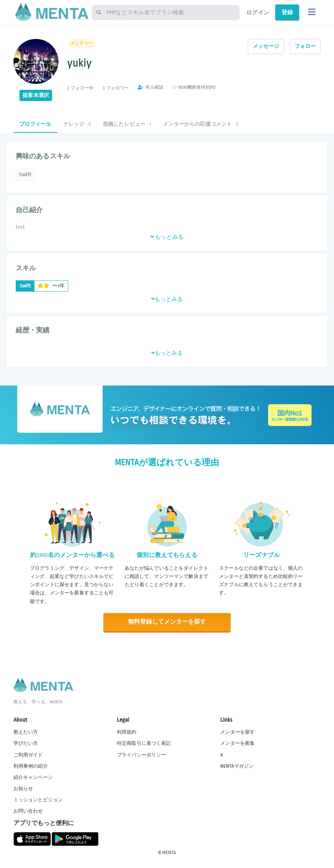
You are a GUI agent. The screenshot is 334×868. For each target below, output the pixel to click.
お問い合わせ (28, 811)
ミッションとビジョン (38, 800)
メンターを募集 (237, 743)
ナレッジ (77, 124)
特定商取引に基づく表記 (144, 743)
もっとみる (167, 237)
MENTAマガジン (237, 766)
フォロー (305, 46)
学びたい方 (26, 743)
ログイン (258, 12)
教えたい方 (26, 732)
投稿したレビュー (127, 124)
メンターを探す (237, 732)
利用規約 (127, 732)
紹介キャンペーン (33, 777)
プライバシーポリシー (142, 755)
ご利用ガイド (28, 755)
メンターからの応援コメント (201, 124)
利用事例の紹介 (31, 766)
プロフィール (35, 124)
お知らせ (23, 788)
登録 (287, 12)
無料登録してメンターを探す (167, 622)
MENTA (169, 853)
